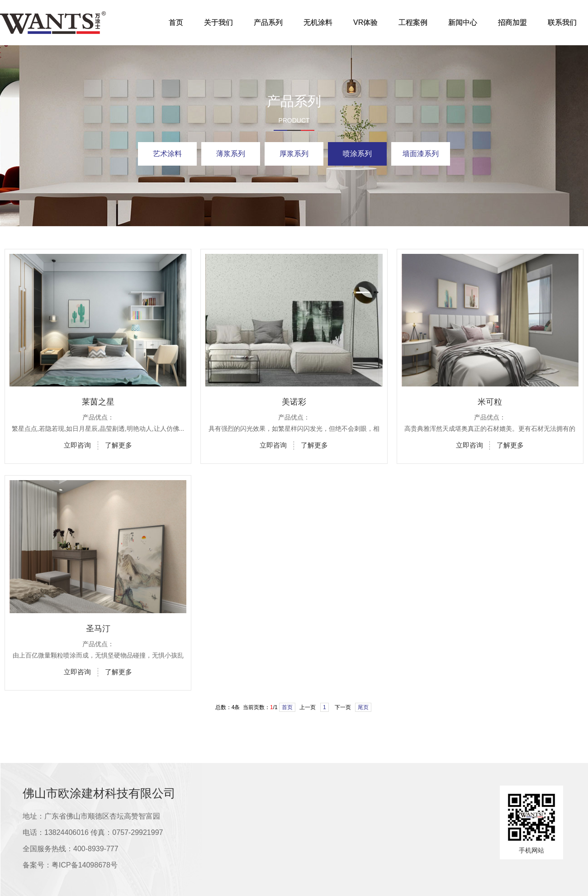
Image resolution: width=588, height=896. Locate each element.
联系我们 (562, 22)
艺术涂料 (167, 154)
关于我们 (218, 22)
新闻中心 (463, 22)
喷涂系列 (357, 154)
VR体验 (365, 22)
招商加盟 (512, 22)
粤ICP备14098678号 (85, 865)
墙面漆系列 (421, 154)
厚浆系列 (294, 154)
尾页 (363, 707)
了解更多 (119, 445)
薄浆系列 (231, 154)
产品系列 (268, 22)
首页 (176, 22)
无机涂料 (318, 22)
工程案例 (413, 22)
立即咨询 (77, 445)
